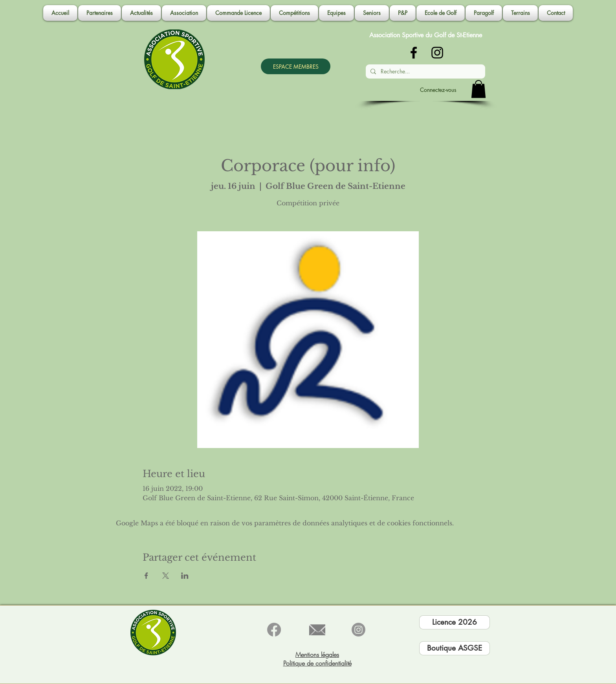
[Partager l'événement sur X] (166, 576)
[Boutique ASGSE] (455, 648)
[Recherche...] (425, 71)
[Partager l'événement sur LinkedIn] (185, 576)
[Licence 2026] (455, 622)
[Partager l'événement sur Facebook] (146, 576)
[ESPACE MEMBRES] (296, 66)
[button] (184, 13)
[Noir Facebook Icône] (414, 53)
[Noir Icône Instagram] (437, 53)
